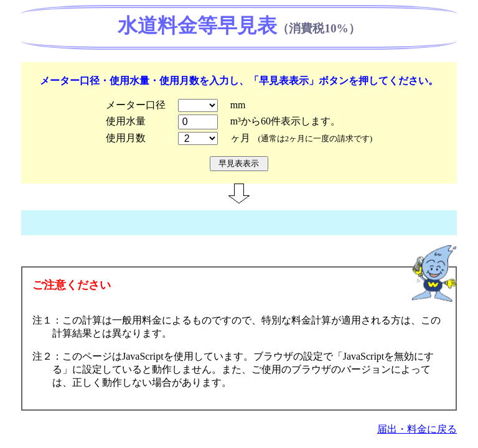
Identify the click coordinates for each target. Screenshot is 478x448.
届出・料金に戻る (417, 429)
